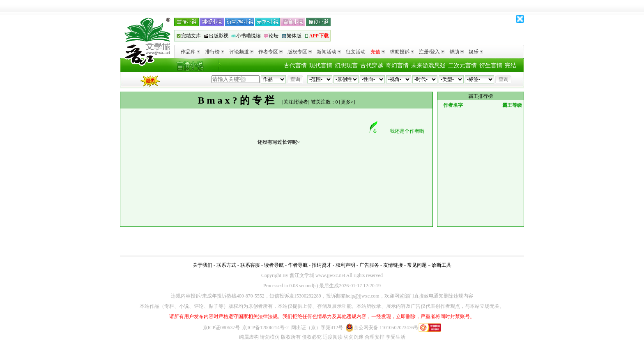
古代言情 (295, 66)
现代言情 (321, 66)
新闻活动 (329, 52)
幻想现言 (346, 66)
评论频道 (241, 52)
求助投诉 (402, 52)
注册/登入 (432, 52)
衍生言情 (491, 66)
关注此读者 (296, 102)
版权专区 (300, 52)
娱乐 (476, 52)
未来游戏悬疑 (428, 66)
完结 (511, 66)
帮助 (457, 52)
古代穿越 (372, 66)
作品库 (190, 52)
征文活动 (356, 52)
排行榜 (215, 52)
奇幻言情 (397, 66)
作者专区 (270, 52)
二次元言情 (462, 66)
